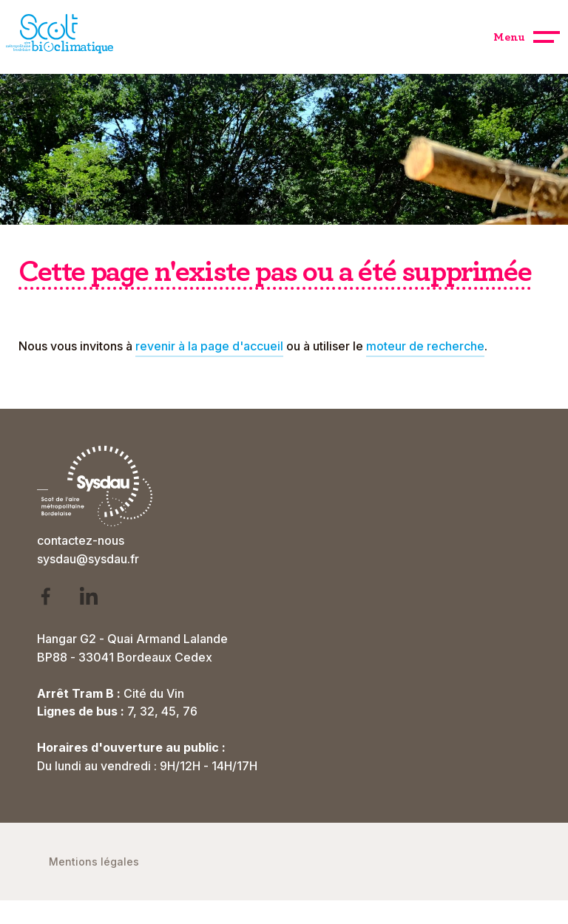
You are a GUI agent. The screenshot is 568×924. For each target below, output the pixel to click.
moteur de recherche (425, 346)
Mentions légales (94, 862)
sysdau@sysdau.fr (88, 559)
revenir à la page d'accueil (209, 346)
